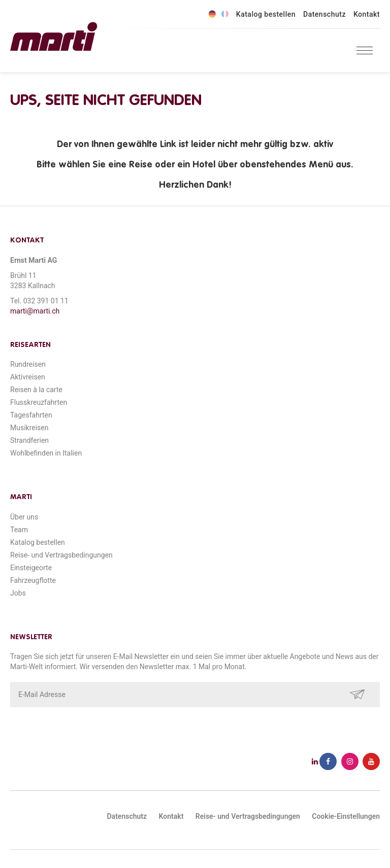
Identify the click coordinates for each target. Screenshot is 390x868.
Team (19, 530)
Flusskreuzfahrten (39, 402)
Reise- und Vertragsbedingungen (61, 555)
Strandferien (29, 440)
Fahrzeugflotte (33, 580)
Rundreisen (28, 364)
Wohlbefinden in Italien (46, 453)
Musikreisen (29, 428)
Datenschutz (324, 14)
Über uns (24, 517)
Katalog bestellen (266, 14)
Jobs (18, 593)
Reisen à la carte (36, 390)
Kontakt (367, 14)
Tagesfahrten (31, 415)
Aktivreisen (28, 377)
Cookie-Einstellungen (346, 816)
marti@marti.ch (35, 311)
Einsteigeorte (31, 568)
